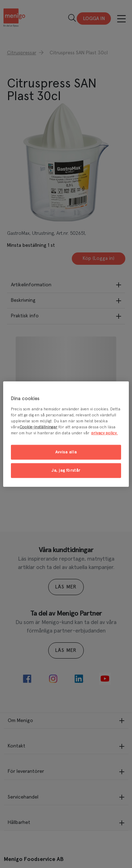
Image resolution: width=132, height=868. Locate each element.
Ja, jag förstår (66, 470)
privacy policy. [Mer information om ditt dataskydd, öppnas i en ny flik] (104, 433)
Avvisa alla (66, 452)
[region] (66, 434)
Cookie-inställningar (38, 427)
